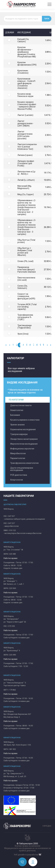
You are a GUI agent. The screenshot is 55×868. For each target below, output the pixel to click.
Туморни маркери (19, 434)
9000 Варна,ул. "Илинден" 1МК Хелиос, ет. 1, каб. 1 (14, 581)
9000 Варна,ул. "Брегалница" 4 (12, 649)
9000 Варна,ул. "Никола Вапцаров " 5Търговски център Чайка (15, 683)
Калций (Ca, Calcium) (23, 40)
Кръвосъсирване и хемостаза (25, 420)
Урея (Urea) (23, 334)
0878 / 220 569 (10, 588)
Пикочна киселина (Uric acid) (26, 279)
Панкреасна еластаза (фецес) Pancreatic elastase (27, 269)
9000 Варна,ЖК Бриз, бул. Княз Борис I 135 (17, 744)
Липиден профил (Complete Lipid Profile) (26, 163)
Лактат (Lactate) (25, 115)
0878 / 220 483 (10, 554)
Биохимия (15, 415)
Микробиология (18, 453)
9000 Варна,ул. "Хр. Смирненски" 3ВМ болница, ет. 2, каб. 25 (15, 774)
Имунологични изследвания (24, 444)
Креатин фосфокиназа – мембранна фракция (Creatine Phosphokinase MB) (27, 52)
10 (44, 345)
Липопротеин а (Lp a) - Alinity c (26, 173)
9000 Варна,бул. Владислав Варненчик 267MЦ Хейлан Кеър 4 (17, 714)
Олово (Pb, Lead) (25, 261)
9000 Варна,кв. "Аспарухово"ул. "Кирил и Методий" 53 (15, 619)
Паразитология (18, 458)
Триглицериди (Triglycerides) (24, 327)
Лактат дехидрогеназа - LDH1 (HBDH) (26, 123)
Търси (47, 19)
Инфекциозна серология (22, 449)
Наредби (47, 826)
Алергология (17, 480)
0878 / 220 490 (10, 655)
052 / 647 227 (9, 523)
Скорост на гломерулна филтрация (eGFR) (26, 296)
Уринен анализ (17, 425)
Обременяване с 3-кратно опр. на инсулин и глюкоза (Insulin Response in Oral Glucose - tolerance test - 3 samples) (27, 227)
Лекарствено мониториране (24, 439)
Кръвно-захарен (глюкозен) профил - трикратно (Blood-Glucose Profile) (27, 105)
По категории (16, 400)
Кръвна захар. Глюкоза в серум (25, 95)
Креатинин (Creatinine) (23, 72)
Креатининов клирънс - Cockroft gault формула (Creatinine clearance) (26, 83)
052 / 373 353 (9, 626)
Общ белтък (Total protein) (26, 241)
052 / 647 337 (9, 516)
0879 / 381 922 (10, 749)
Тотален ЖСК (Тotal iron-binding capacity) (27, 307)
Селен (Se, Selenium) (23, 287)
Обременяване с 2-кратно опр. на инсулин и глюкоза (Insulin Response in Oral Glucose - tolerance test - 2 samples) (27, 207)
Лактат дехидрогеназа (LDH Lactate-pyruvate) (25, 135)
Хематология (17, 410)
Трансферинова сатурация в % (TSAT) (25, 317)
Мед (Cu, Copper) (26, 194)
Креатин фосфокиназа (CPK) (27, 64)
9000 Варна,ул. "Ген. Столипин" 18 (13, 548)
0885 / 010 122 (10, 530)
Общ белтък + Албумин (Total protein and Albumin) (25, 252)
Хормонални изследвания (23, 429)
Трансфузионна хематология (24, 463)
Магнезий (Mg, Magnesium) (24, 187)
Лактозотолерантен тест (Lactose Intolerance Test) (27, 147)
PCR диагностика (19, 475)
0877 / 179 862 (10, 690)
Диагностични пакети (21, 405)
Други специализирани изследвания (22, 469)
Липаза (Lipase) (25, 155)
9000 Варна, (9, 509)
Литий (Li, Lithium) (26, 180)
